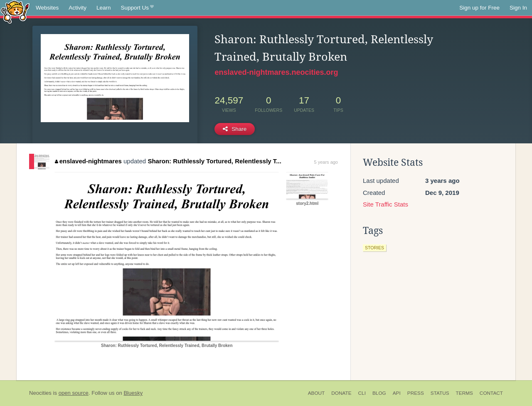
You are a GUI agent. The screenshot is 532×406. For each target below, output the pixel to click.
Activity (78, 8)
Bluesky (133, 393)
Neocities (40, 393)
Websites (47, 8)
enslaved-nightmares (88, 161)
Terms (464, 393)
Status (440, 393)
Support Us (137, 8)
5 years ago (326, 162)
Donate (341, 393)
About (316, 393)
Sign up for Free (479, 8)
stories (374, 248)
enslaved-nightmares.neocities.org (276, 72)
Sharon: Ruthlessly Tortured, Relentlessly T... (214, 161)
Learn (104, 8)
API (397, 393)
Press (416, 393)
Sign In (518, 8)
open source (74, 393)
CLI (362, 393)
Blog (379, 393)
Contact (491, 393)
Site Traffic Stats (385, 204)
